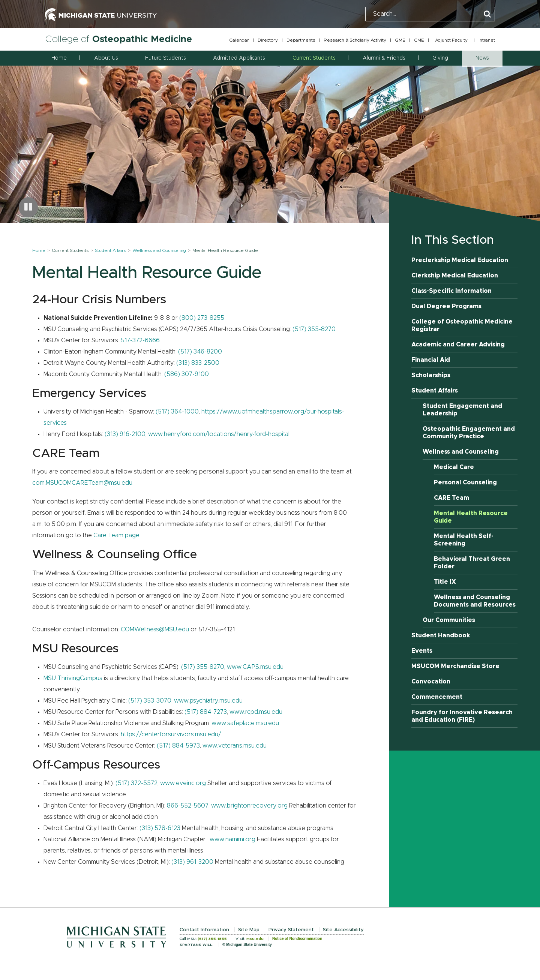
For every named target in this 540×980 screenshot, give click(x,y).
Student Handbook (441, 635)
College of (118, 39)
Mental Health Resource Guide (471, 517)
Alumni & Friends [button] (384, 58)
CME (419, 40)
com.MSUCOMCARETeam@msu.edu (82, 483)
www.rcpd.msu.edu (256, 712)
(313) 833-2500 (198, 363)
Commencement (437, 697)
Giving (440, 58)
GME (400, 40)
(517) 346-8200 (200, 352)
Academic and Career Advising (458, 345)
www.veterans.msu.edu (235, 746)
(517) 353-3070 (150, 701)
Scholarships (431, 375)
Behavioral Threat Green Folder (472, 563)
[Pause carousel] (28, 207)
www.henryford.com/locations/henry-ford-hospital (219, 434)
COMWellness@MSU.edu (155, 629)
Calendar (239, 40)
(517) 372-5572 (136, 783)
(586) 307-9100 (187, 374)
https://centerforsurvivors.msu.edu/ (171, 734)
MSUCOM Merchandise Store (455, 666)
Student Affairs (110, 250)
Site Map (249, 930)
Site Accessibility (343, 930)
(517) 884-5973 (178, 746)
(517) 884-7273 (206, 712)
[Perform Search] (487, 14)
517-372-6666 (140, 340)
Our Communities (449, 620)
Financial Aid (431, 360)
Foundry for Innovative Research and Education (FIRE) (462, 716)
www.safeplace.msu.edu (245, 723)
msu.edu (255, 939)
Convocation (431, 682)
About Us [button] (106, 58)
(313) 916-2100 (125, 434)
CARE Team (451, 498)
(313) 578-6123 (160, 828)
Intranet (487, 40)
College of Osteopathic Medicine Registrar (462, 325)
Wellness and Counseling (159, 250)
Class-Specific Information (451, 291)
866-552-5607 (188, 806)
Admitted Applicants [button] (239, 58)
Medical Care (454, 467)
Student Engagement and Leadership (462, 410)
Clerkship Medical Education (455, 276)
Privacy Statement (291, 930)
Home (59, 58)
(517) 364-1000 (177, 412)
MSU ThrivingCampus (73, 678)
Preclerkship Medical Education (460, 260)
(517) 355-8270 (314, 329)
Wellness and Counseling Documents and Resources (475, 601)
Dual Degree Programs (446, 306)
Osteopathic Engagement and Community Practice (469, 433)
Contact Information (204, 930)
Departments (301, 40)
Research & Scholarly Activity (355, 40)
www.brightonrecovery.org (249, 806)
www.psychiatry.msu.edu (208, 701)
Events (422, 651)
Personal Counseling (465, 483)
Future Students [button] (165, 58)
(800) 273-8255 (202, 318)
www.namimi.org (232, 839)
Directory (268, 40)
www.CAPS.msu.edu (255, 667)
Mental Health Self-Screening (464, 540)
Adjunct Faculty (451, 40)
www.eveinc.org (183, 783)
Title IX (445, 582)
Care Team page (116, 535)
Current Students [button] (314, 58)
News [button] (482, 58)
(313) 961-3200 (192, 862)
